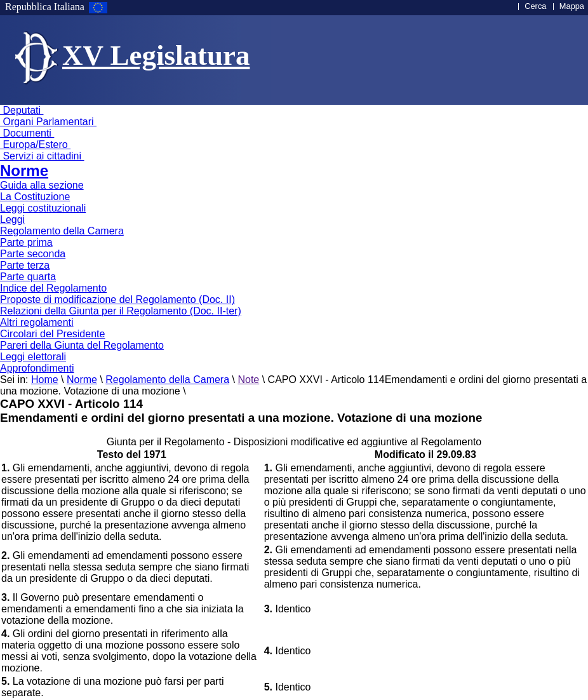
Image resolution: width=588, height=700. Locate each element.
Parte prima (26, 242)
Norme (24, 171)
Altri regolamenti (37, 322)
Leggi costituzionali (43, 208)
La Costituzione (35, 197)
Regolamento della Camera (62, 231)
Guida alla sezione (42, 185)
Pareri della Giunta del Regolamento (82, 345)
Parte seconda (33, 254)
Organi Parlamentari (48, 122)
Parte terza (25, 265)
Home (45, 380)
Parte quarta (28, 277)
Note (248, 380)
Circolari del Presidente (52, 334)
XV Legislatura (156, 55)
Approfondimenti (37, 368)
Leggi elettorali (33, 357)
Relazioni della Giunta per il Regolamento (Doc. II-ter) (121, 311)
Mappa (572, 6)
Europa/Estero (35, 145)
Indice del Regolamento (53, 288)
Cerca (535, 6)
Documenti (27, 133)
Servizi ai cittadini (42, 156)
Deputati (22, 110)
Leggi (12, 219)
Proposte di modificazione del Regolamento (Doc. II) (117, 300)
